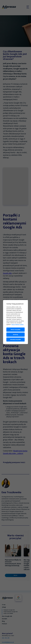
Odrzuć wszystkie (16, 330)
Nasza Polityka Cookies (17, 325)
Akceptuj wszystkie (15, 340)
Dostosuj (16, 335)
